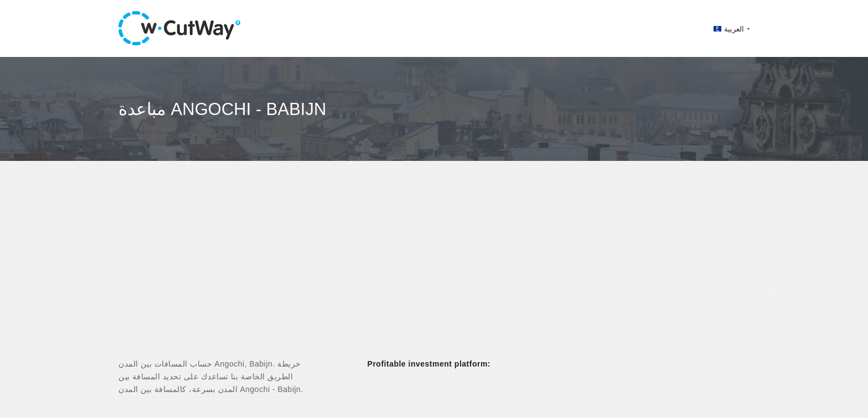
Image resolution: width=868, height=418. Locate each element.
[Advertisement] (434, 269)
